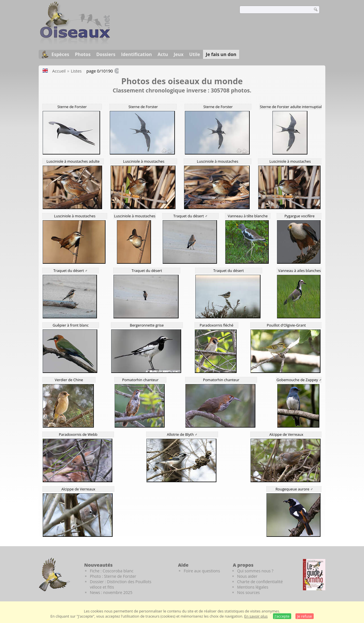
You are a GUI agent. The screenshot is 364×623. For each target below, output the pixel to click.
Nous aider (247, 576)
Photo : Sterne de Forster (113, 576)
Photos (83, 54)
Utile (195, 54)
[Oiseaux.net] (75, 44)
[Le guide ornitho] (314, 575)
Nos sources (249, 592)
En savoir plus (256, 616)
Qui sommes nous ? (255, 571)
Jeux (179, 54)
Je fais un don (221, 54)
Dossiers (106, 54)
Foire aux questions (202, 571)
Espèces (60, 54)
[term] (272, 10)
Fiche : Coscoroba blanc (112, 571)
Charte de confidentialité (260, 582)
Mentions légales (253, 587)
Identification (136, 54)
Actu (163, 54)
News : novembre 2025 (111, 592)
